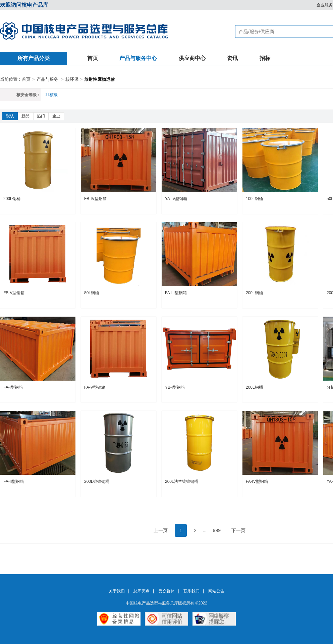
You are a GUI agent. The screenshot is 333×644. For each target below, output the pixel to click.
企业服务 (325, 5)
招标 (265, 58)
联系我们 (191, 591)
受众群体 (167, 591)
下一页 (238, 530)
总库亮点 (142, 591)
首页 (93, 58)
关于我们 (117, 591)
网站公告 (216, 591)
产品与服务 (47, 79)
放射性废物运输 (99, 79)
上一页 (161, 530)
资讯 (232, 58)
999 (217, 530)
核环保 (72, 79)
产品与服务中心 (138, 58)
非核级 (52, 95)
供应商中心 (192, 58)
